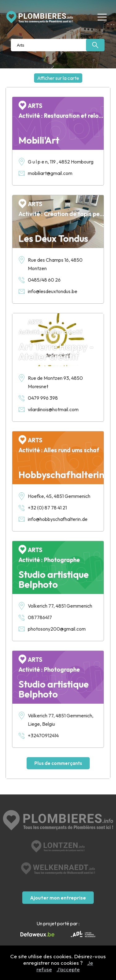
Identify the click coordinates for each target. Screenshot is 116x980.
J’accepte (68, 969)
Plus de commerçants (58, 763)
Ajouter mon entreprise (58, 898)
